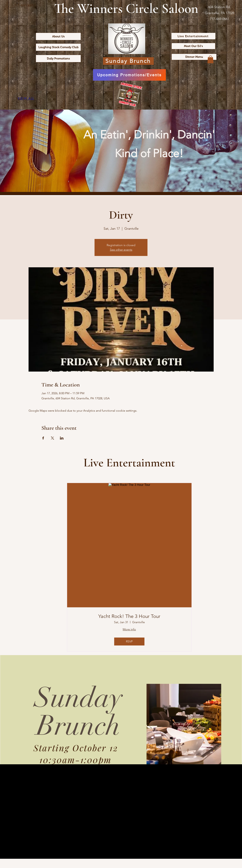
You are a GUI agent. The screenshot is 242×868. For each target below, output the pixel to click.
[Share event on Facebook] (43, 438)
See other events (121, 250)
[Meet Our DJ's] (193, 46)
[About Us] (58, 36)
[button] (210, 59)
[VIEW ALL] (26, 98)
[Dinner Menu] (194, 57)
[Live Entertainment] (193, 36)
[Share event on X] (52, 438)
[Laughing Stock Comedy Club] (58, 47)
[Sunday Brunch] (128, 61)
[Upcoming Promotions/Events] (129, 75)
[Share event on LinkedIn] (62, 438)
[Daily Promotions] (58, 59)
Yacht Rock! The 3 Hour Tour (129, 616)
